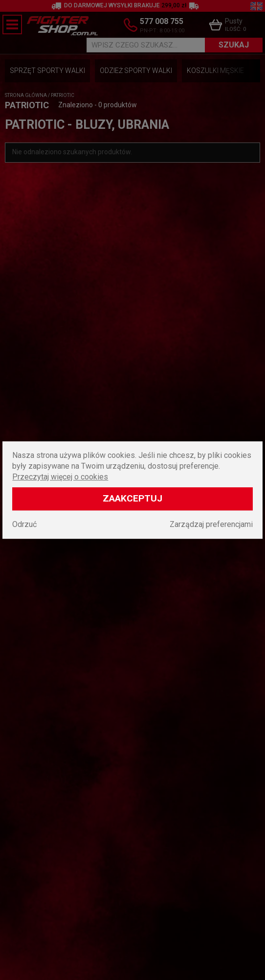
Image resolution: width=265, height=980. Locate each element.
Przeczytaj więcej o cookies (60, 477)
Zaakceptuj (132, 498)
